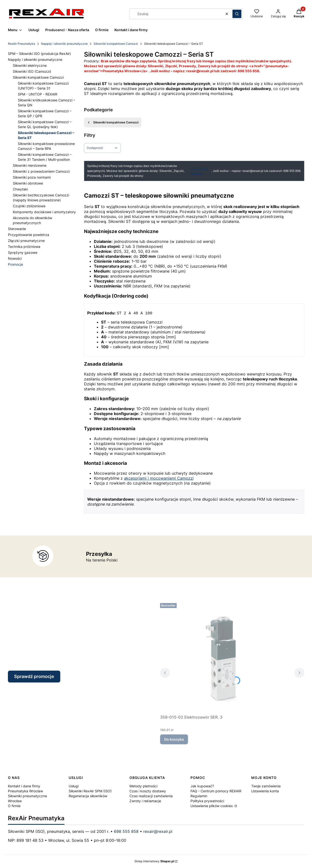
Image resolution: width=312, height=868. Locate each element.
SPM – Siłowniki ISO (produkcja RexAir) (39, 54)
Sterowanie (17, 229)
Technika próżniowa (24, 246)
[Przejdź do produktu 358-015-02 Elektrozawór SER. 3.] (222, 657)
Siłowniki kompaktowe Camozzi (116, 44)
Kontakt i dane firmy (24, 786)
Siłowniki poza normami (32, 177)
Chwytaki (20, 189)
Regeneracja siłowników (88, 796)
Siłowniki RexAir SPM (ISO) (90, 791)
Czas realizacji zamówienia (151, 796)
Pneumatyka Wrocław (199, 171)
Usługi (74, 786)
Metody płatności (143, 786)
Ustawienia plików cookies (212, 806)
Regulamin (199, 796)
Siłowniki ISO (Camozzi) (32, 71)
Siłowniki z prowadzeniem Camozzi (41, 171)
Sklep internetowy (154, 861)
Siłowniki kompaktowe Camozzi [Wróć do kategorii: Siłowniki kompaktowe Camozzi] (113, 122)
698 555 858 (126, 832)
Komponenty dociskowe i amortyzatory (44, 212)
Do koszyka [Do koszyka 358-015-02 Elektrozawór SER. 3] (174, 739)
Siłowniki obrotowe (28, 183)
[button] (237, 14)
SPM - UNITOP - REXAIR (38, 94)
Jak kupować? (202, 786)
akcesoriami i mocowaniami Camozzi (159, 478)
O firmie (14, 806)
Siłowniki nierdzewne (30, 165)
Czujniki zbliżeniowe (29, 206)
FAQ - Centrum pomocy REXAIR (216, 791)
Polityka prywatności (207, 801)
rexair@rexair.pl (158, 832)
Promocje (15, 264)
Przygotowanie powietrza (29, 235)
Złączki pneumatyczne (26, 241)
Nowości (15, 258)
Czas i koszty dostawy (148, 791)
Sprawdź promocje (34, 677)
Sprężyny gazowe (23, 252)
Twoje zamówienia (266, 786)
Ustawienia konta (265, 791)
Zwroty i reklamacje (145, 801)
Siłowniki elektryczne (30, 65)
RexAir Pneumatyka (21, 44)
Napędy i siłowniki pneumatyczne (64, 44)
